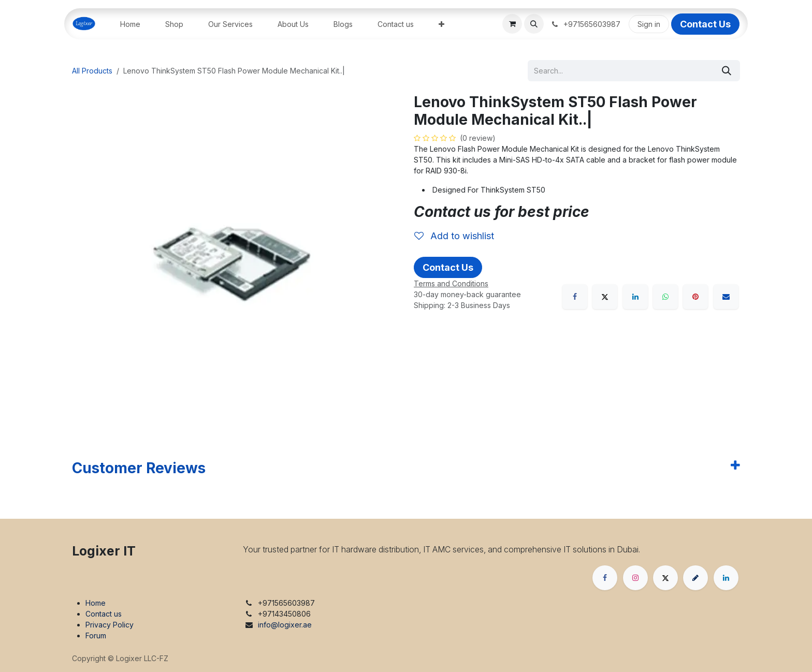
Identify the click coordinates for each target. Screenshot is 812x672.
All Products (92, 71)
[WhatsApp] (665, 297)
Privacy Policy (110, 625)
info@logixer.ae (285, 625)
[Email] (726, 297)
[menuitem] (130, 24)
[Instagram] (635, 578)
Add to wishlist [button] (454, 236)
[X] (605, 297)
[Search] (727, 71)
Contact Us (705, 24)
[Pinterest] (695, 297)
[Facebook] (575, 297)
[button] (534, 24)
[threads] (695, 578)
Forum (96, 636)
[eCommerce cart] (512, 24)
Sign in (649, 24)
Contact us (104, 614)
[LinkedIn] (635, 297)
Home (96, 603)
